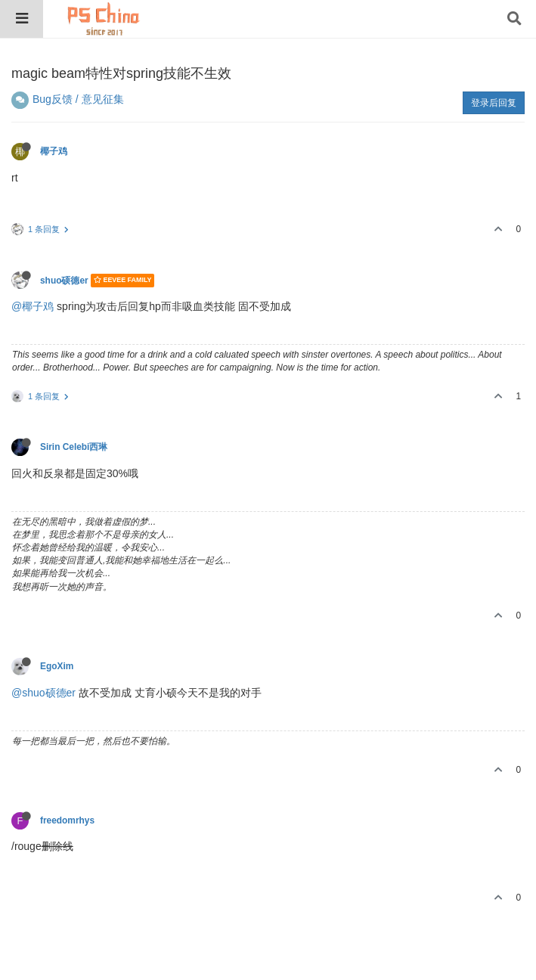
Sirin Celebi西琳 (74, 447)
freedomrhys (67, 820)
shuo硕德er (64, 281)
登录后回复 (494, 103)
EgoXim (57, 666)
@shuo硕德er (43, 693)
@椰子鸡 (33, 306)
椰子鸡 (54, 151)
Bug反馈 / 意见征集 (78, 99)
